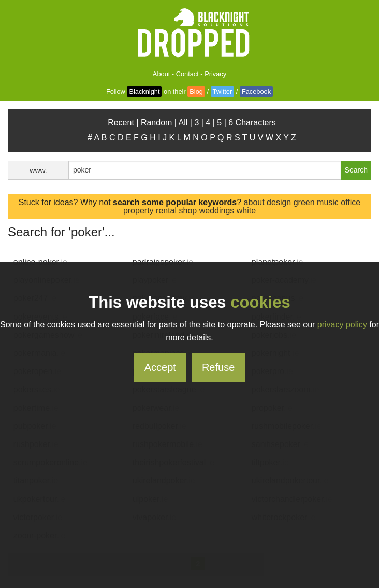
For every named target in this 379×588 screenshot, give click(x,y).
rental (166, 211)
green (304, 202)
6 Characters (252, 123)
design (279, 202)
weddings (217, 211)
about (254, 202)
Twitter (223, 91)
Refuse (218, 367)
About (161, 74)
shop (188, 211)
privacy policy (342, 325)
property (139, 211)
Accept (160, 367)
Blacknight (144, 91)
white (246, 211)
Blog (196, 91)
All (183, 123)
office (351, 202)
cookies (260, 302)
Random (156, 123)
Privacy (215, 74)
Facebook (256, 91)
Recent (121, 123)
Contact (187, 74)
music (328, 202)
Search (356, 170)
